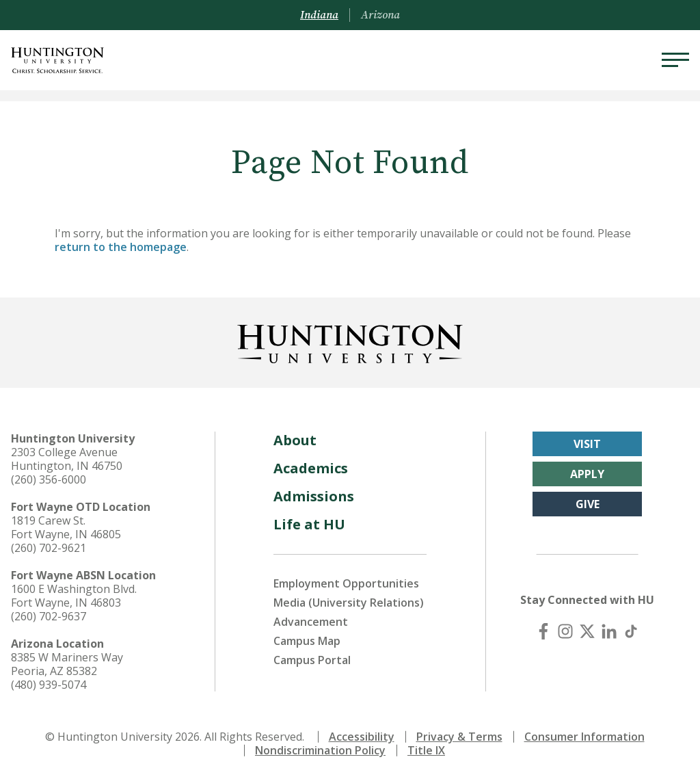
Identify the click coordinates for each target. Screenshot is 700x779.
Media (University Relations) (349, 603)
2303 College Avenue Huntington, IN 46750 (67, 459)
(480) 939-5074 (49, 685)
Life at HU (309, 524)
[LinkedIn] (609, 631)
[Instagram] (565, 631)
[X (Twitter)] (587, 631)
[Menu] (675, 60)
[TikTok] (631, 631)
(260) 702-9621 (49, 548)
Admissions (314, 496)
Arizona (380, 15)
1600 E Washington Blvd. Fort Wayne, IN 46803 (74, 596)
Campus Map (307, 641)
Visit (587, 444)
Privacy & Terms (459, 737)
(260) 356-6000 (49, 479)
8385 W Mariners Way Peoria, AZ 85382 (67, 664)
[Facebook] (543, 631)
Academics (311, 468)
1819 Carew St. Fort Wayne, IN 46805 (66, 527)
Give (588, 504)
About (295, 440)
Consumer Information (584, 737)
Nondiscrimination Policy (320, 750)
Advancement (311, 622)
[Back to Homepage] (350, 341)
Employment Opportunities (346, 583)
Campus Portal (312, 660)
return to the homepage (121, 247)
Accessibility (362, 737)
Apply (587, 474)
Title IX (426, 750)
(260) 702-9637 (49, 616)
